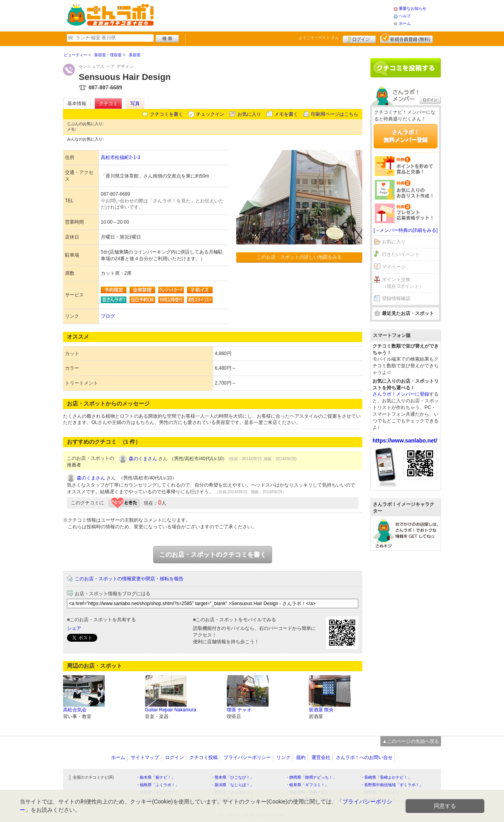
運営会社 (321, 757)
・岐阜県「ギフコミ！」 (307, 785)
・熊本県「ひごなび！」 (232, 777)
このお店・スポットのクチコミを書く (213, 554)
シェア (74, 628)
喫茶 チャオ (239, 710)
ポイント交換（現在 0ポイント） (403, 283)
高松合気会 (75, 710)
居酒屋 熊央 (321, 710)
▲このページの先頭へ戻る (411, 741)
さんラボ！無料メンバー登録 (406, 136)
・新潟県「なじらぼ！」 (232, 785)
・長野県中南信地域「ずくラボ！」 (392, 785)
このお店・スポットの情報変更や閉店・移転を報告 (129, 579)
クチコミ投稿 (204, 757)
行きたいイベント (401, 254)
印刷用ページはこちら (335, 114)
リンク (283, 757)
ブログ (108, 316)
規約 (301, 757)
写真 (135, 104)
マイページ (394, 267)
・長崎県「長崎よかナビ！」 (386, 777)
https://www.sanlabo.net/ (405, 441)
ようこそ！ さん (319, 38)
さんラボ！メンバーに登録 (401, 394)
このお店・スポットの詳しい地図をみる (299, 257)
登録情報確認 (396, 298)
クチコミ (108, 104)
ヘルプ (405, 16)
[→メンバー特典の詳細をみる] (406, 230)
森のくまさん (143, 459)
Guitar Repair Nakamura (170, 710)
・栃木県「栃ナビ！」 (156, 777)
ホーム (405, 23)
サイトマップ (145, 757)
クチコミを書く (167, 114)
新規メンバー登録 (407, 38)
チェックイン (210, 114)
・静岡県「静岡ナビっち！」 (311, 777)
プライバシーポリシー (247, 757)
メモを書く (286, 114)
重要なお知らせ (413, 8)
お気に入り (249, 114)
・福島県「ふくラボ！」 (157, 785)
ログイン (359, 38)
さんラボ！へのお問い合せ (364, 757)
